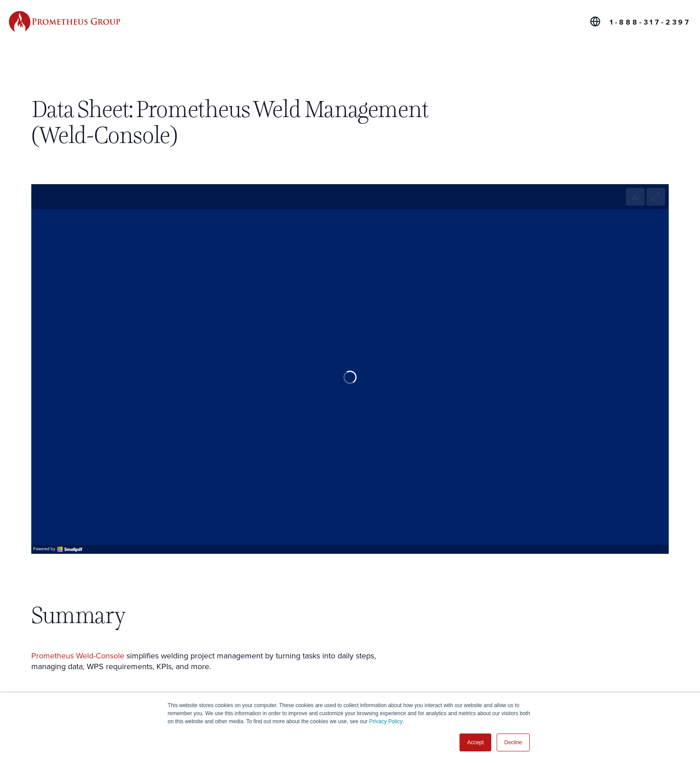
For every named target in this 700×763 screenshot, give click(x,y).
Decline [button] (513, 742)
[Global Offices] (595, 21)
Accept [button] (475, 742)
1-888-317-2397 (650, 22)
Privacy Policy (386, 721)
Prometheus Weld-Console (78, 656)
